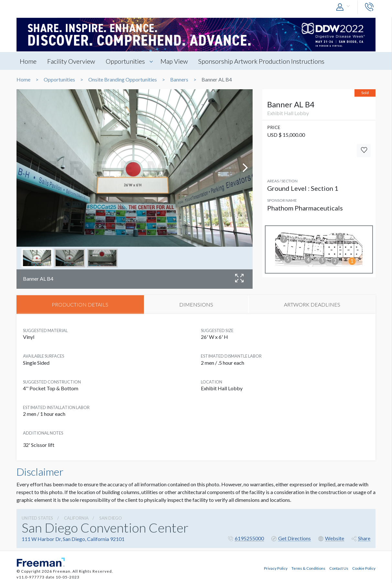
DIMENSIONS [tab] (196, 304)
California (76, 518)
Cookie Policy (364, 568)
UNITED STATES (37, 518)
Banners (179, 80)
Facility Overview (71, 61)
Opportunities (125, 61)
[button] (344, 7)
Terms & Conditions (308, 568)
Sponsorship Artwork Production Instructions (262, 61)
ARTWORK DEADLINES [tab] (312, 304)
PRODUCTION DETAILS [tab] (80, 304)
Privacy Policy (276, 568)
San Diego (111, 518)
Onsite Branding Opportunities (123, 80)
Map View (174, 61)
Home (28, 61)
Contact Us (339, 568)
